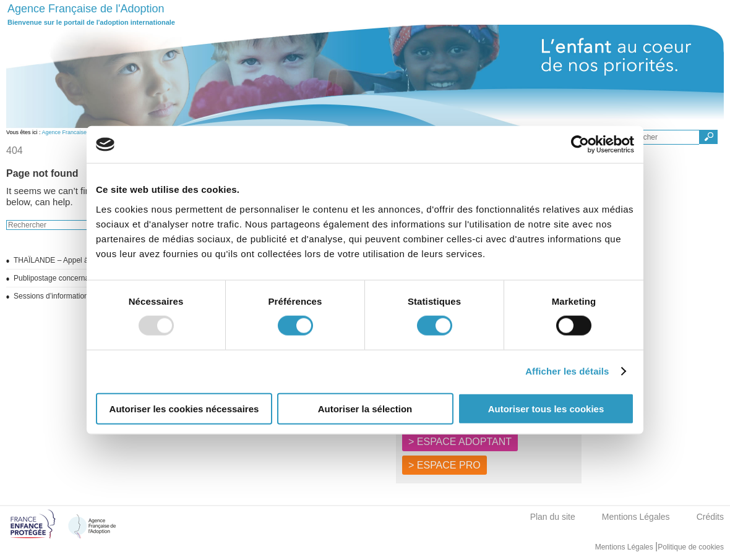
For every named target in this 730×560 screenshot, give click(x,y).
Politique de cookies (691, 547)
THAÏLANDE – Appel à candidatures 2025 (83, 260)
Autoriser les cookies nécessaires (184, 408)
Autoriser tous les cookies (546, 408)
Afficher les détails (567, 371)
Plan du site (553, 517)
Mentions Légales (636, 517)
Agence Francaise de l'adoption (81, 132)
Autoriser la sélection (365, 408)
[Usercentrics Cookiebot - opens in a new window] (580, 145)
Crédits (710, 517)
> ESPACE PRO (444, 465)
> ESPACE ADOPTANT (460, 442)
